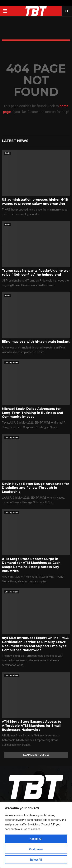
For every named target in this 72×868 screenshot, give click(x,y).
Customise (36, 849)
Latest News (15, 141)
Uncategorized (12, 363)
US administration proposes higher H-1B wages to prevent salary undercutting (35, 202)
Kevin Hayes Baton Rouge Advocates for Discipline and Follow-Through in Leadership (36, 488)
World (7, 153)
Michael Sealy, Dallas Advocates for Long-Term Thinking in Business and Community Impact (33, 413)
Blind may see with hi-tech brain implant (36, 342)
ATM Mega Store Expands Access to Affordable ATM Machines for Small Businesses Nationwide (32, 726)
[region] (36, 835)
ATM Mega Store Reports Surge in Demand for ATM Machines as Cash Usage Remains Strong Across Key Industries (31, 565)
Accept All (36, 839)
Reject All (36, 860)
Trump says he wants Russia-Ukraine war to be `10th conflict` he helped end (36, 273)
